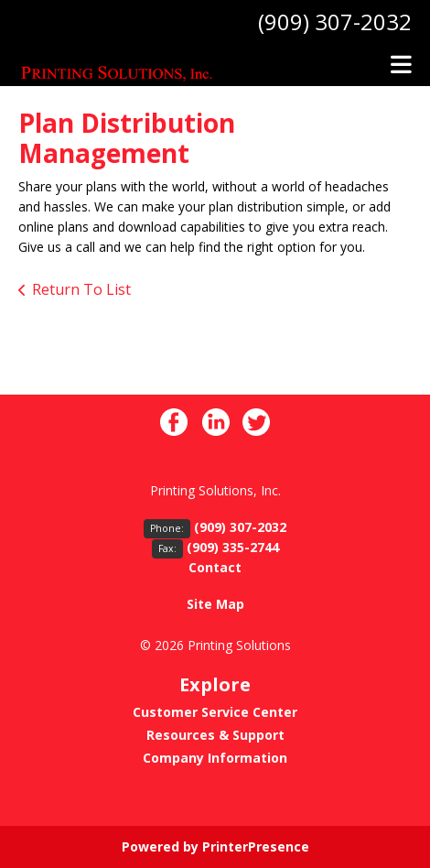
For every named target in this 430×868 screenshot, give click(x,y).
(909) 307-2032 (335, 22)
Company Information (215, 758)
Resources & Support (215, 735)
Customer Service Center (215, 712)
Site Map (215, 604)
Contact (215, 567)
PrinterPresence (256, 846)
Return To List (81, 289)
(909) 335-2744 (233, 547)
